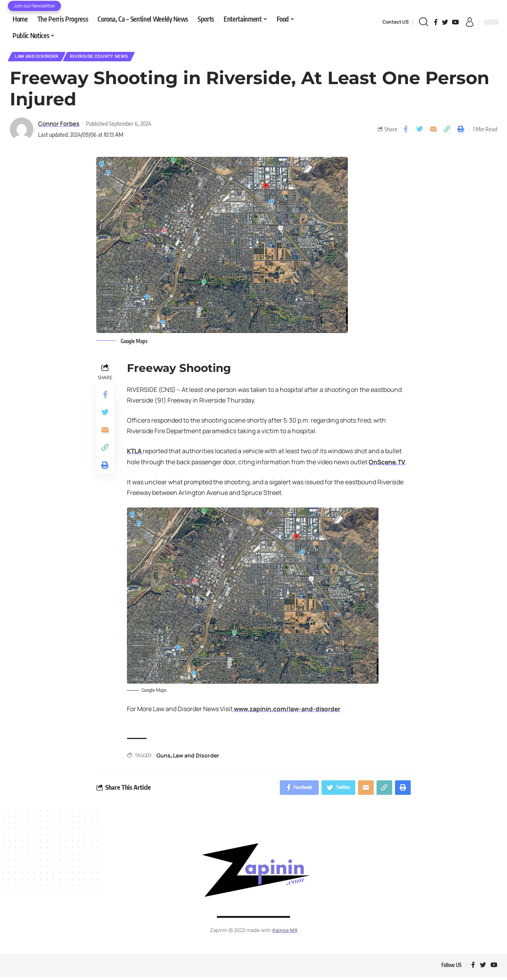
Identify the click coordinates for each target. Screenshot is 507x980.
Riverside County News (109, 57)
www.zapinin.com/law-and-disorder (288, 710)
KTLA (135, 452)
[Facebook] (436, 22)
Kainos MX (285, 932)
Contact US (396, 22)
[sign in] (470, 22)
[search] (423, 22)
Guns (163, 757)
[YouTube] (456, 22)
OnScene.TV (388, 463)
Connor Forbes (59, 125)
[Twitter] (445, 22)
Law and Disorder (40, 57)
